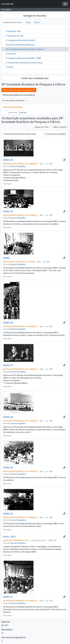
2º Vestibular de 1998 (15, 36)
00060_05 (8, 323)
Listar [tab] (28, 22)
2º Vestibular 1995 (13, 31)
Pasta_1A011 (10, 537)
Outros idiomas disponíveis (13, 100)
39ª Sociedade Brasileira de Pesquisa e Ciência (25, 49)
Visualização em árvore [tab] (13, 22)
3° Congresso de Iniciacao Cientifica (21, 40)
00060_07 (8, 365)
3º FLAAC (9, 67)
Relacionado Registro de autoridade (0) (19, 95)
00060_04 (8, 468)
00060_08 (8, 417)
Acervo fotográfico (18, 166)
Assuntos (23, 112)
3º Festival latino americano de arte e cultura (24, 63)
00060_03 (8, 211)
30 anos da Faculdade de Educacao (20, 45)
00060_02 (8, 514)
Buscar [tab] (37, 22)
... (7, 27)
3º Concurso (11, 54)
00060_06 (8, 160)
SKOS (5, 625)
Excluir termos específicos (55, 134)
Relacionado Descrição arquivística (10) (19, 90)
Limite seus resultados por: (35, 78)
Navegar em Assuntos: (35, 16)
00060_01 (8, 597)
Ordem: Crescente (60, 127)
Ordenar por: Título (42, 127)
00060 (6, 258)
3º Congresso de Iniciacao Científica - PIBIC (23, 58)
